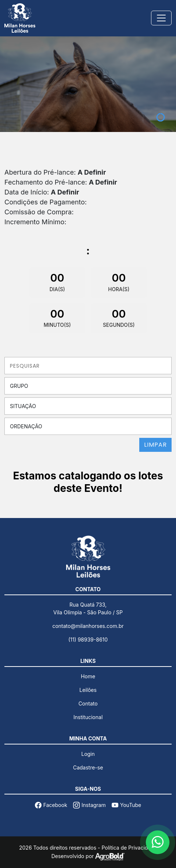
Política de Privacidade (129, 848)
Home (88, 676)
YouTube (126, 805)
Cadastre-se (88, 767)
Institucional (88, 717)
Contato (88, 703)
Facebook (51, 805)
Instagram (89, 805)
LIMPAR (155, 445)
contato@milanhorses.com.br (88, 626)
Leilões (88, 690)
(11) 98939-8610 (88, 640)
